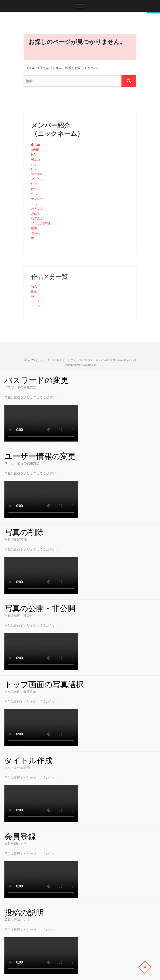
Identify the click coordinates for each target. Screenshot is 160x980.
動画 (34, 291)
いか (34, 184)
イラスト (37, 301)
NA (33, 154)
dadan (36, 145)
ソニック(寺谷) (41, 223)
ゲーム (36, 306)
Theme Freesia (124, 360)
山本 (34, 228)
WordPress (89, 365)
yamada (37, 174)
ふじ (34, 204)
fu (33, 238)
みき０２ (37, 208)
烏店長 (36, 233)
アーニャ (37, 179)
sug (34, 164)
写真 (34, 286)
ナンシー (37, 199)
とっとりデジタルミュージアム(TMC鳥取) (64, 360)
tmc (34, 169)
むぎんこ (37, 218)
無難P (35, 150)
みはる (36, 213)
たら (34, 194)
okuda (36, 159)
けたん (36, 189)
